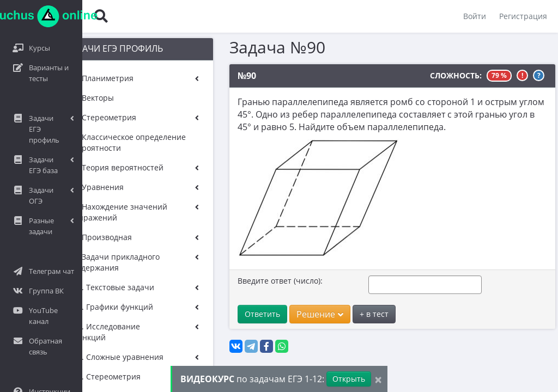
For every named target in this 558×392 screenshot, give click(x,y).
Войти (475, 16)
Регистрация (523, 16)
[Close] (378, 379)
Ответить (250, 314)
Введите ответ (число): (268, 281)
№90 (235, 76)
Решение (308, 314)
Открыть (349, 379)
